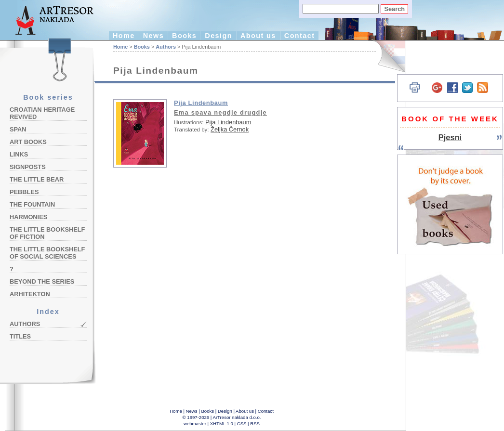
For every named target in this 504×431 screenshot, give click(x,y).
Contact (300, 36)
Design (219, 36)
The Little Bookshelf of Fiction (47, 233)
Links (19, 154)
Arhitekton (30, 294)
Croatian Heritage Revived (42, 113)
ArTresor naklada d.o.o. (237, 417)
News (153, 36)
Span (18, 129)
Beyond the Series (42, 281)
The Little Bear (37, 179)
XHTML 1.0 (222, 424)
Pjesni (450, 137)
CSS (242, 424)
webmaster (195, 424)
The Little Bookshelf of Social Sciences (47, 253)
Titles (20, 336)
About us (258, 36)
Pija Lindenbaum (201, 103)
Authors (25, 324)
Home (124, 36)
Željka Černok (230, 129)
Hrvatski (386, 57)
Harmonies (28, 217)
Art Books (28, 142)
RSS (255, 424)
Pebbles (24, 192)
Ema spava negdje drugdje (220, 112)
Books (184, 36)
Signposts (28, 167)
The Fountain (32, 204)
